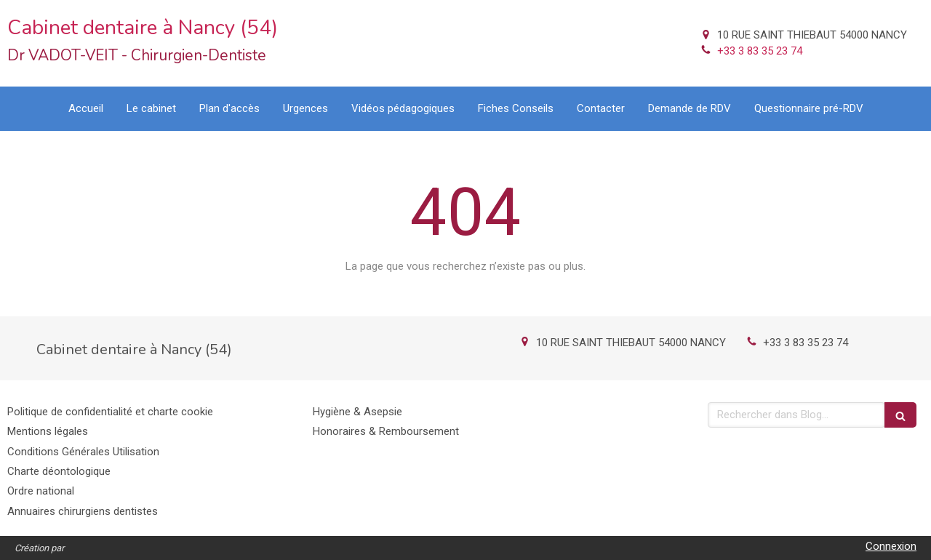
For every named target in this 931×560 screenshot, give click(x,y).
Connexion (891, 546)
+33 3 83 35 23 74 (760, 51)
